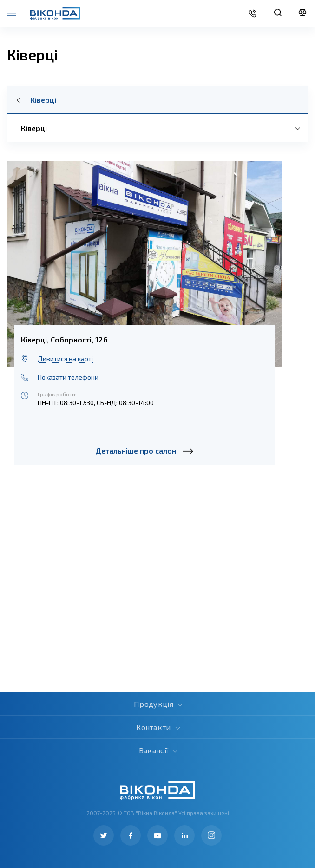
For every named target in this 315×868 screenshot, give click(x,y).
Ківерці (43, 100)
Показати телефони (68, 377)
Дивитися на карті (65, 358)
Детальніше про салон (144, 450)
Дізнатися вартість (253, 13)
